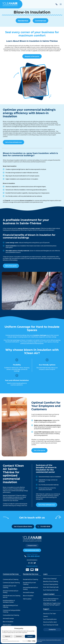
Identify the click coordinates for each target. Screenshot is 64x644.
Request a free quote (32, 56)
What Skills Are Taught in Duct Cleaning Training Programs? (52, 604)
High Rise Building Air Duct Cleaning (10, 606)
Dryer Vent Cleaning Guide (51, 587)
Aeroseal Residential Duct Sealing (30, 588)
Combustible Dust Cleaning (11, 615)
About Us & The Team (50, 614)
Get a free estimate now (13, 142)
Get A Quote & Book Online (23, 526)
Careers (46, 616)
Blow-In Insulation (8, 622)
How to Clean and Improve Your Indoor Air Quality (51, 600)
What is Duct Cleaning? (50, 579)
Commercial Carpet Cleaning (11, 583)
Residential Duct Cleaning (31, 579)
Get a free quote (11, 266)
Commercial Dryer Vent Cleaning (10, 587)
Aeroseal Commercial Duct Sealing (11, 592)
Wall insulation (27, 599)
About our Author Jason (50, 622)
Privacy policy (5, 639)
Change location (32, 545)
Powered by (29, 641)
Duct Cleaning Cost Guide (51, 590)
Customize (19, 636)
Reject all (8, 636)
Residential (23, 21)
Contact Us (52, 630)
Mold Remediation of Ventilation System (9, 601)
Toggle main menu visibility (61, 5)
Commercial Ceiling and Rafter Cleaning (12, 611)
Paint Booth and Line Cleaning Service (12, 597)
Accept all (30, 636)
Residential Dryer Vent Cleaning (29, 583)
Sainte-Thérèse (32, 554)
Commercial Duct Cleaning (11, 579)
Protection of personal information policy (50, 640)
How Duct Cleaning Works (51, 584)
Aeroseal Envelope (8, 618)
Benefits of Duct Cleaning (51, 581)
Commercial (40, 21)
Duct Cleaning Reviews (50, 619)
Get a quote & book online (32, 550)
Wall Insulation (7, 625)
